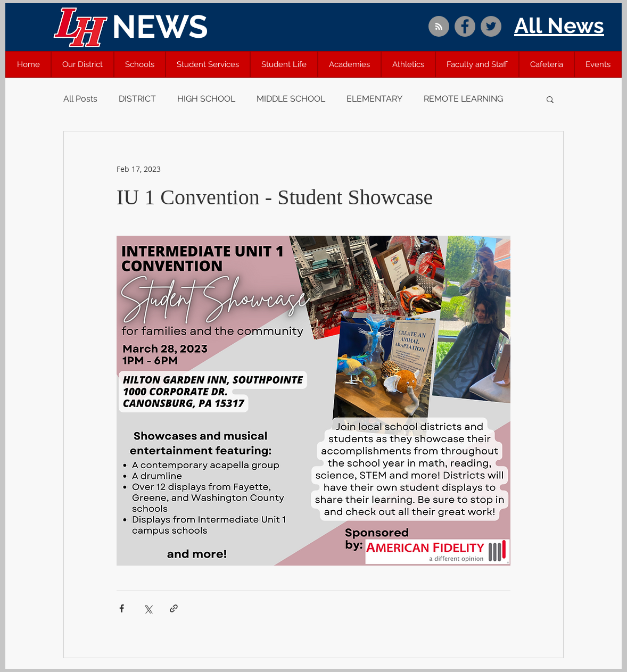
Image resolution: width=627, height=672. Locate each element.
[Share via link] (174, 608)
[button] (82, 64)
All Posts (80, 99)
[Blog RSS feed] (439, 27)
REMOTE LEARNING (463, 99)
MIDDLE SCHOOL (291, 99)
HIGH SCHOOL (206, 99)
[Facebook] (465, 26)
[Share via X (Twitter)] (148, 608)
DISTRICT (137, 99)
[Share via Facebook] (122, 608)
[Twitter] (491, 26)
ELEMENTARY (374, 99)
